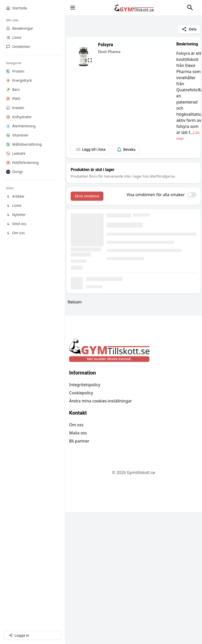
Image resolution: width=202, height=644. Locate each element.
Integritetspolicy (85, 385)
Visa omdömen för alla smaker (156, 195)
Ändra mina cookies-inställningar (100, 401)
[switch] (192, 195)
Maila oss (78, 433)
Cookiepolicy (81, 393)
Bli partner (79, 441)
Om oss (76, 425)
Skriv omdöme (87, 196)
